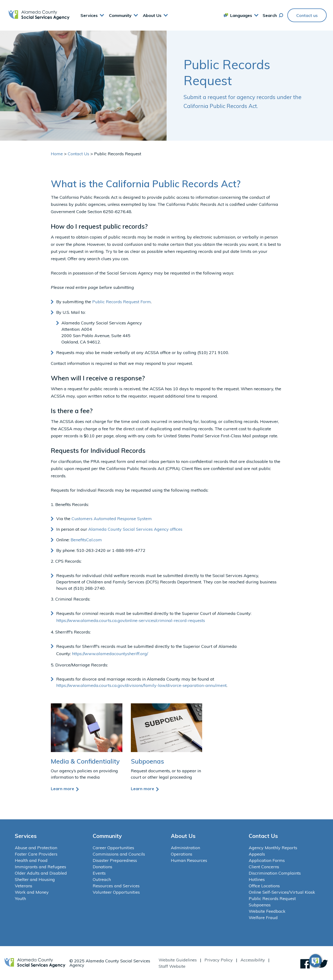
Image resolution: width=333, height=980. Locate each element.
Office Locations (264, 886)
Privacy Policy (219, 960)
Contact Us (78, 154)
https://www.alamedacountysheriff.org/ (110, 654)
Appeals (257, 854)
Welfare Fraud (263, 918)
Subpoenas (260, 905)
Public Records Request (272, 898)
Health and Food (31, 860)
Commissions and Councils (119, 854)
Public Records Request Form (122, 302)
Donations (102, 867)
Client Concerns (264, 867)
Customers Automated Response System (112, 519)
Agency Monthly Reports (273, 848)
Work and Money (32, 892)
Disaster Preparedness (115, 860)
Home (57, 154)
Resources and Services (116, 886)
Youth (20, 898)
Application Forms (267, 860)
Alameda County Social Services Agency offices (135, 529)
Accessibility (253, 960)
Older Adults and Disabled (41, 873)
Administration (185, 848)
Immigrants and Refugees (40, 867)
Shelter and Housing (35, 879)
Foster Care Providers (36, 854)
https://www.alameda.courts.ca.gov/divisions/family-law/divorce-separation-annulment (141, 685)
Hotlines (257, 879)
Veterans (24, 886)
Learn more (65, 789)
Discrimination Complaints (275, 873)
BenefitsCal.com (86, 540)
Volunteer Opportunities (116, 892)
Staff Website (172, 966)
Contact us (307, 15)
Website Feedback (267, 911)
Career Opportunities (113, 848)
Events (99, 873)
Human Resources (189, 860)
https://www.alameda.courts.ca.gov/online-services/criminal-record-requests (131, 620)
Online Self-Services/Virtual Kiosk (282, 892)
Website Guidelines (178, 960)
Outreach (102, 879)
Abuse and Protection (36, 848)
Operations (182, 854)
